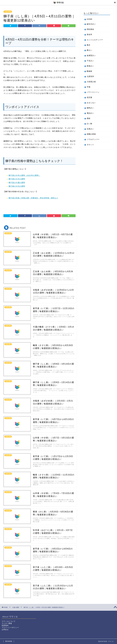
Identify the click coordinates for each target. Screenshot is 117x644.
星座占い (90, 66)
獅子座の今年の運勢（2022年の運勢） (24, 175)
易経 (89, 118)
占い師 (89, 124)
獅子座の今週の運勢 (17, 183)
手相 (89, 87)
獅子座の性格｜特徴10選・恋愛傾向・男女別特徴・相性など (33, 198)
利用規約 (5, 625)
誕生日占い (91, 24)
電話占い (90, 113)
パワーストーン (93, 92)
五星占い (90, 129)
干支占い (90, 61)
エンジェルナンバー (95, 40)
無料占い (90, 108)
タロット (90, 145)
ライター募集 (7, 623)
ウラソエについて (9, 621)
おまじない (91, 103)
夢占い (89, 50)
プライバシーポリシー (10, 628)
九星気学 (90, 76)
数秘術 (89, 71)
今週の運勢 (8, 12)
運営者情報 (9, 641)
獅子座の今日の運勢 (17, 186)
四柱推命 (90, 29)
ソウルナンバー (93, 139)
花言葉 (89, 97)
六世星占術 (91, 82)
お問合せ (5, 630)
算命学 (89, 34)
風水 (89, 45)
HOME (90, 19)
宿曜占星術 (91, 134)
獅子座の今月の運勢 (17, 179)
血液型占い (91, 55)
